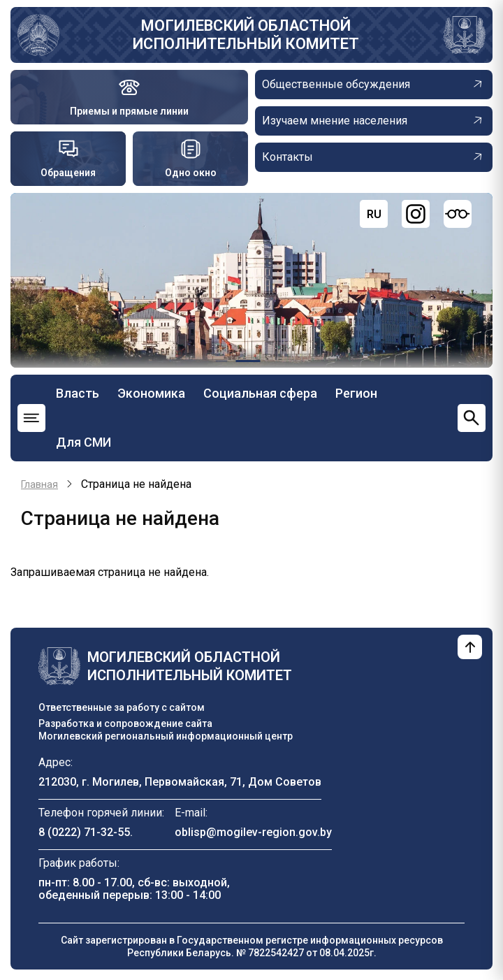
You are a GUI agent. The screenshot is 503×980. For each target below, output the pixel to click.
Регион (356, 393)
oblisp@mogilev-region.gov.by (253, 832)
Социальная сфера (260, 393)
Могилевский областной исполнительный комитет (246, 35)
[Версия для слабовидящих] (458, 214)
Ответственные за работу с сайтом (122, 707)
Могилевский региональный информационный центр (166, 736)
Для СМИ (83, 442)
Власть (78, 393)
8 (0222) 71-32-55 (84, 832)
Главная (39, 484)
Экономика (151, 393)
